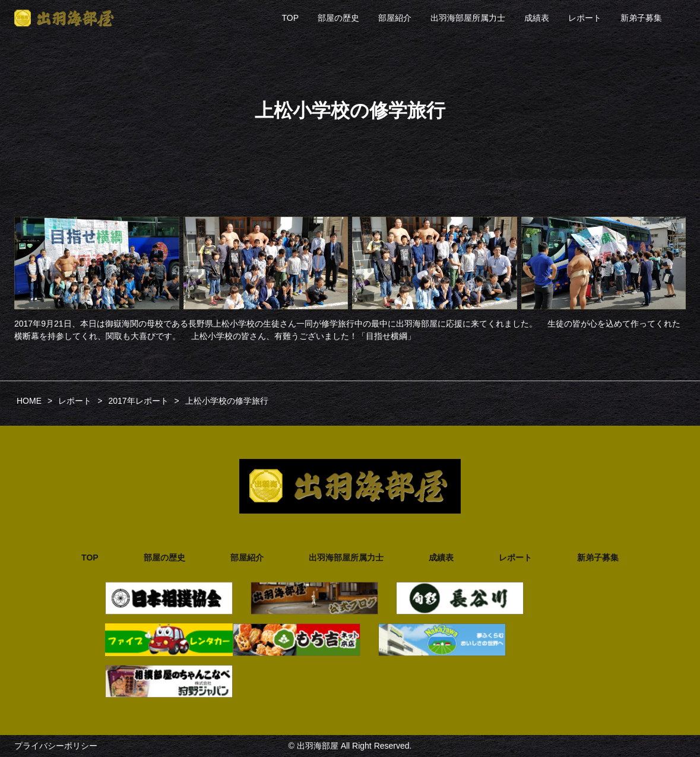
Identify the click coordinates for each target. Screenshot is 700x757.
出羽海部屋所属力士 (468, 18)
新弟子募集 (641, 18)
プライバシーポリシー (56, 746)
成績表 (537, 18)
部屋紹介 (395, 18)
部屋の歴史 (338, 18)
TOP (290, 18)
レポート (585, 18)
